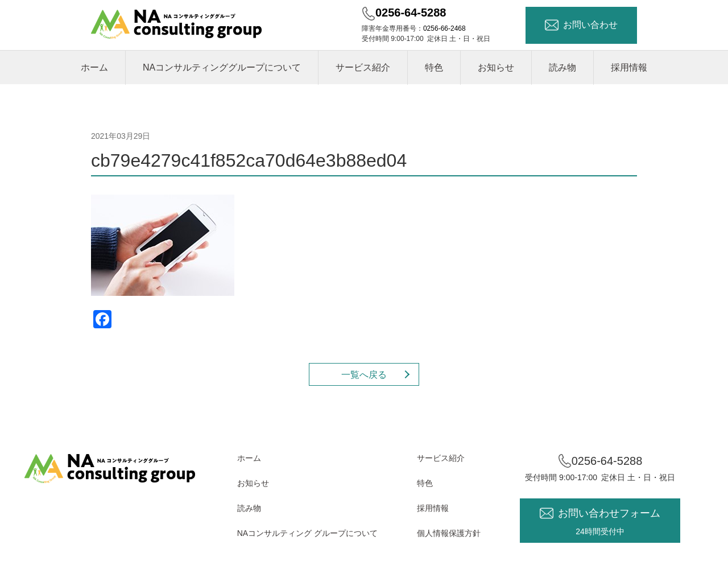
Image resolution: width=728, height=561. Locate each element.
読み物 (562, 67)
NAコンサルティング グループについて (307, 533)
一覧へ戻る (364, 375)
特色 (434, 67)
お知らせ (496, 67)
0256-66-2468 (444, 28)
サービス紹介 (363, 67)
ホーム (94, 67)
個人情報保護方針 (449, 533)
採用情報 (629, 67)
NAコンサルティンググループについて (222, 67)
